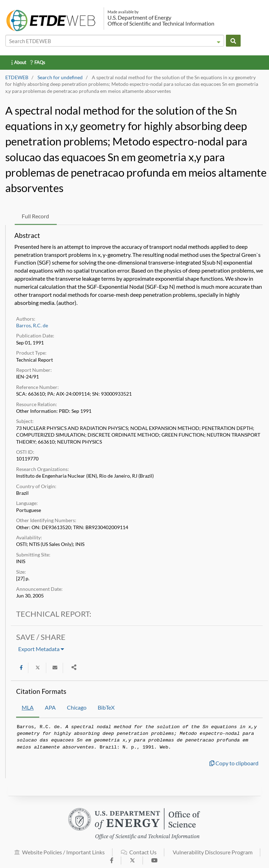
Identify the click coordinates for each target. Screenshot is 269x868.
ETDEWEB (17, 77)
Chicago (77, 707)
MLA (28, 707)
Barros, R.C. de (32, 326)
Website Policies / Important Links (60, 856)
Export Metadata (41, 649)
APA (50, 707)
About (19, 62)
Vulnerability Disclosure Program (213, 856)
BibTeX (106, 707)
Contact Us (139, 856)
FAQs (37, 62)
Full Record (35, 216)
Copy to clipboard (234, 763)
